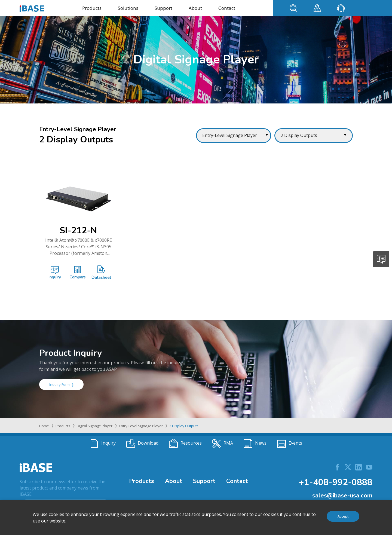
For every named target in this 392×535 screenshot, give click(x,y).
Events (290, 444)
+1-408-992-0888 (336, 482)
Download (142, 444)
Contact (227, 8)
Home (44, 426)
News (255, 444)
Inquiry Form (61, 384)
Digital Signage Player (95, 426)
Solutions (128, 8)
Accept (343, 516)
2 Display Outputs (184, 426)
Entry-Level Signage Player (141, 426)
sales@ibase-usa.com (342, 496)
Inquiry (103, 444)
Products (92, 8)
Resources (185, 444)
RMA (223, 444)
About (195, 8)
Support (163, 8)
